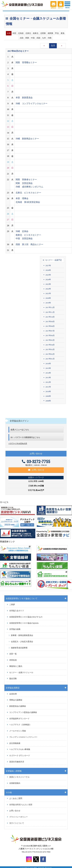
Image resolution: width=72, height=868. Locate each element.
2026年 (48, 270)
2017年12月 (50, 307)
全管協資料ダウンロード (19, 719)
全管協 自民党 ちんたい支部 (21, 805)
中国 (33, 38)
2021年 (48, 293)
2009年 (48, 396)
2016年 (48, 364)
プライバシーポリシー (18, 817)
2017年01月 (50, 359)
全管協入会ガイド (17, 611)
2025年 (48, 275)
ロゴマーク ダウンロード (20, 756)
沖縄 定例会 (22, 231)
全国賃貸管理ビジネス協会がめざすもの (26, 617)
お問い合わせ (36, 470)
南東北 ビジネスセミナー (28, 235)
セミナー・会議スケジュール (21, 673)
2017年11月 (50, 312)
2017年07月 (50, 331)
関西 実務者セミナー (26, 180)
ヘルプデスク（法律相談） (20, 725)
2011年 (48, 387)
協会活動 (13, 679)
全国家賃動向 (15, 783)
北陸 (22, 38)
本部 (14, 33)
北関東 (43, 33)
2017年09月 (50, 322)
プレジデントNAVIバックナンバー (23, 737)
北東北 (28, 33)
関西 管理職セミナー (26, 62)
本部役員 (13, 660)
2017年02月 (50, 354)
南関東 (50, 33)
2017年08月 (50, 326)
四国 (38, 38)
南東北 (36, 33)
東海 (63, 33)
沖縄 (50, 38)
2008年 (48, 401)
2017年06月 (50, 335)
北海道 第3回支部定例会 (28, 202)
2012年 (48, 382)
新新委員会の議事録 (18, 706)
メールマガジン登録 (18, 731)
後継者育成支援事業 (19, 648)
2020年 (48, 298)
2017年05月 (50, 340)
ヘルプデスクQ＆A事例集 (20, 749)
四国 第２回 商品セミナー (29, 244)
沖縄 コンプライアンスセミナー (32, 104)
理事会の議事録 (16, 700)
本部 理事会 (22, 198)
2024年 (48, 279)
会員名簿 (13, 694)
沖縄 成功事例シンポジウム (29, 187)
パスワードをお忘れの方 (18, 443)
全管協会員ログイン (19, 421)
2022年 (48, 289)
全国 (9, 33)
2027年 (48, 266)
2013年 (48, 378)
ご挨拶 (12, 605)
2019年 (48, 303)
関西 (27, 38)
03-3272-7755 (36, 462)
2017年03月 (50, 349)
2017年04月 (50, 345)
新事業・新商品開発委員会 (22, 635)
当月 (53, 46)
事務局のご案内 (16, 666)
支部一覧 (13, 654)
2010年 (48, 391)
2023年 (48, 284)
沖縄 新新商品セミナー (27, 139)
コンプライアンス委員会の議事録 (23, 712)
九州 (44, 38)
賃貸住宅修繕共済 (17, 762)
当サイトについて (17, 823)
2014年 (48, 373)
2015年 (48, 368)
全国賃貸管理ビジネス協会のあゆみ (24, 623)
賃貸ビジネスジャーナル (19, 777)
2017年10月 (50, 317)
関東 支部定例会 (24, 183)
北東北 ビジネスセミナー (28, 193)
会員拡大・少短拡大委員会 (22, 642)
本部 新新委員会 (24, 98)
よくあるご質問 (16, 798)
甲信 (57, 33)
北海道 (21, 33)
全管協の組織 (15, 629)
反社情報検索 (15, 743)
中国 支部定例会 (24, 239)
